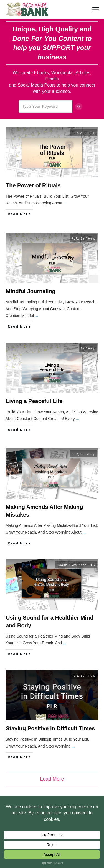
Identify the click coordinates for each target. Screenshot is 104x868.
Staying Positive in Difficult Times (50, 728)
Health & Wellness (72, 565)
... (65, 203)
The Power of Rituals (33, 185)
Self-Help (88, 133)
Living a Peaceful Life (34, 401)
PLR (75, 133)
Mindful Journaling (31, 291)
